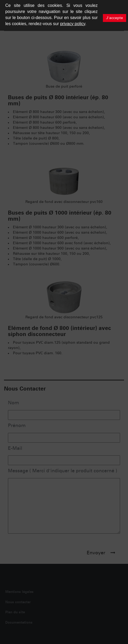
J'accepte (115, 18)
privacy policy (73, 24)
